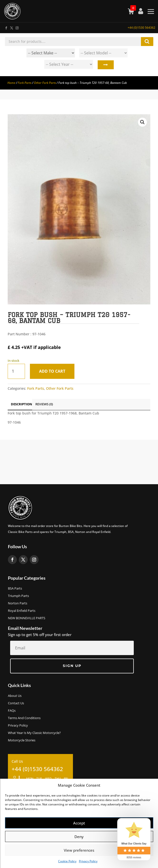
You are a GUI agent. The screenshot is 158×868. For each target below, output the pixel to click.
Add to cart (52, 371)
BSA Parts (15, 589)
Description (22, 404)
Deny (79, 837)
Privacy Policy (88, 861)
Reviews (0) (44, 404)
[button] (142, 122)
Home (11, 83)
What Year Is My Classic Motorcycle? (34, 733)
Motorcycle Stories (22, 740)
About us (15, 696)
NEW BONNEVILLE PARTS (27, 618)
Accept (79, 823)
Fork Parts (25, 83)
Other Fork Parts (45, 83)
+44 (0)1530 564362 (141, 28)
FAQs (12, 711)
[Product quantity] (16, 371)
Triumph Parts (18, 596)
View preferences (79, 850)
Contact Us (16, 703)
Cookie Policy (67, 861)
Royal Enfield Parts (22, 611)
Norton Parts (18, 603)
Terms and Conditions (24, 718)
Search (105, 66)
